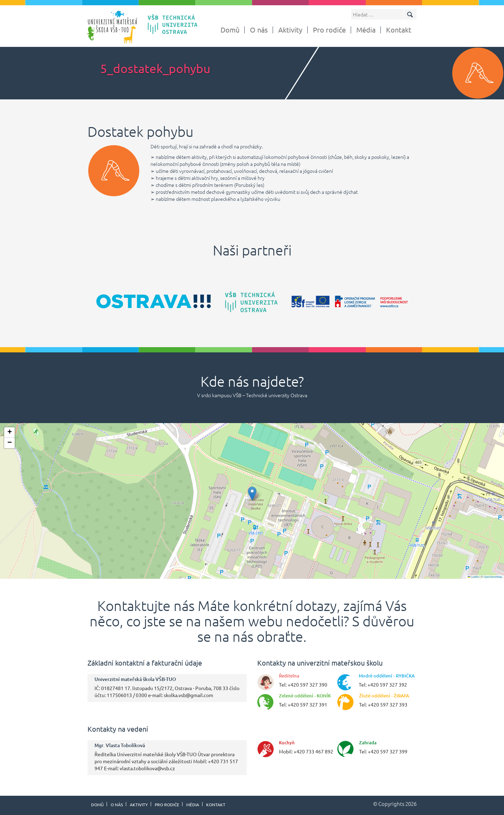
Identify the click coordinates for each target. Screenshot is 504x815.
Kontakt (399, 30)
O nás (259, 30)
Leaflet (473, 577)
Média (366, 30)
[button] (252, 494)
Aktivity (290, 30)
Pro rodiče (329, 30)
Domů (230, 30)
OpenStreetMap (493, 577)
